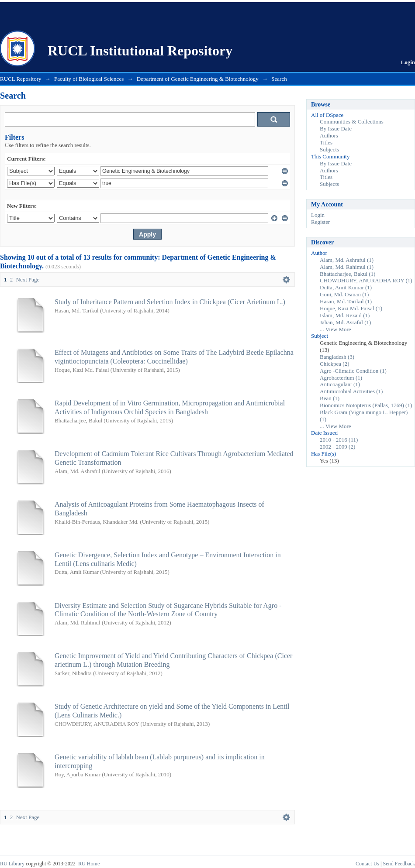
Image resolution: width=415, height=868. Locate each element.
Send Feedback (399, 864)
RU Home (89, 864)
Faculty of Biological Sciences (89, 79)
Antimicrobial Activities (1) (351, 391)
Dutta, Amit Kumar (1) (346, 287)
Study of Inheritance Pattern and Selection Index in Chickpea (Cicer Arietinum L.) (170, 302)
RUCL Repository (21, 79)
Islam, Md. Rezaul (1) (345, 315)
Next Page (28, 280)
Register (320, 222)
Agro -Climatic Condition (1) (353, 371)
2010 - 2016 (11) (339, 440)
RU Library (12, 864)
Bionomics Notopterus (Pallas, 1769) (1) (366, 405)
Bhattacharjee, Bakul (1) (348, 274)
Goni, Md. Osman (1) (344, 294)
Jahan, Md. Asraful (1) (345, 322)
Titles (326, 142)
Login (408, 62)
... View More (335, 329)
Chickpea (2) (335, 364)
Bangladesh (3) (337, 357)
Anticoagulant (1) (340, 384)
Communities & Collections (352, 122)
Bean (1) (330, 398)
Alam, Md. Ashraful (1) (347, 260)
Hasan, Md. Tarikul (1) (346, 301)
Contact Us (367, 864)
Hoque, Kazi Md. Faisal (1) (351, 308)
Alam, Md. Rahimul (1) (347, 267)
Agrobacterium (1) (341, 378)
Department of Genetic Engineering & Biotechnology (198, 79)
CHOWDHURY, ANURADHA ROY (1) (366, 280)
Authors (329, 136)
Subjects (329, 149)
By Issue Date (336, 129)
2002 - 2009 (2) (337, 447)
